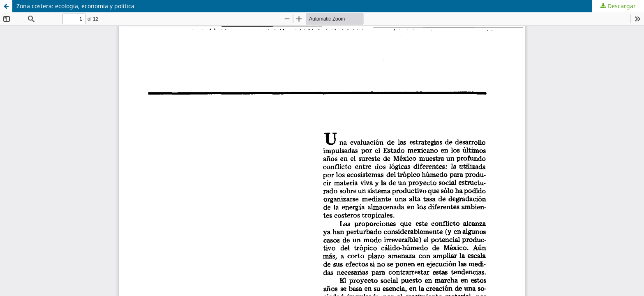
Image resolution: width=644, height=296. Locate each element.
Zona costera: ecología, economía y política (75, 6)
